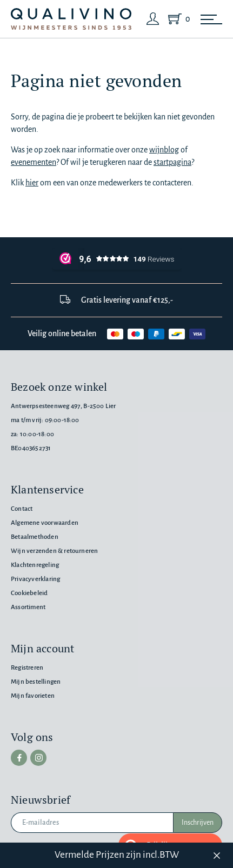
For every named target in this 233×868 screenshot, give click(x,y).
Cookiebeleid (29, 593)
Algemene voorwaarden (45, 523)
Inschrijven (198, 823)
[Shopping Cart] (177, 19)
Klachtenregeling (35, 565)
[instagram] (38, 758)
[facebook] (19, 758)
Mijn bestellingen (36, 682)
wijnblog (164, 150)
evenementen (34, 162)
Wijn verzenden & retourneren (54, 551)
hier (32, 183)
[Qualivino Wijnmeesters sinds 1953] (71, 19)
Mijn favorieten (33, 696)
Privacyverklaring (35, 579)
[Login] (153, 19)
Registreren (27, 668)
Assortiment (28, 607)
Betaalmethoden (35, 537)
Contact (22, 509)
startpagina (172, 162)
